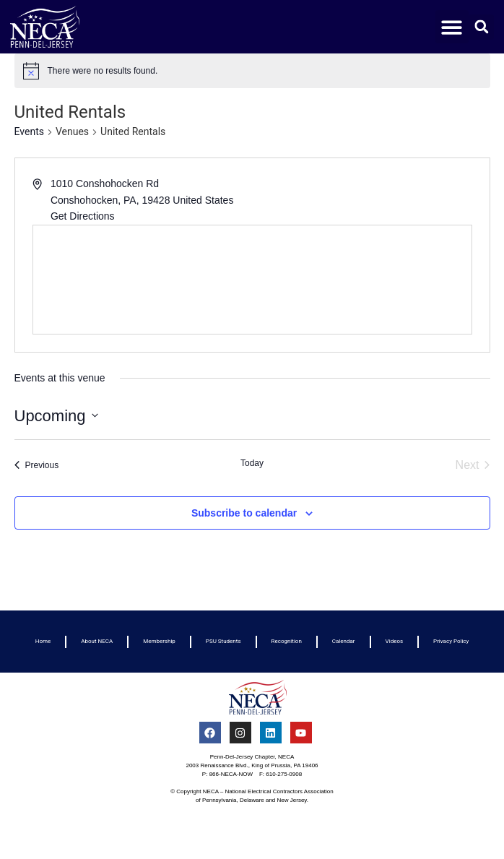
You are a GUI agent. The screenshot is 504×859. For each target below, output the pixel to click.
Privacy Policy (451, 641)
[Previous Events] (37, 465)
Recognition (287, 641)
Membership (159, 641)
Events (29, 131)
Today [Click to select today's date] (252, 463)
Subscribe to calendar (244, 513)
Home (43, 641)
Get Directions (83, 216)
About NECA (97, 641)
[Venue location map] (252, 280)
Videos (394, 641)
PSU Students (223, 641)
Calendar (344, 641)
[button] (452, 27)
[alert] (252, 71)
